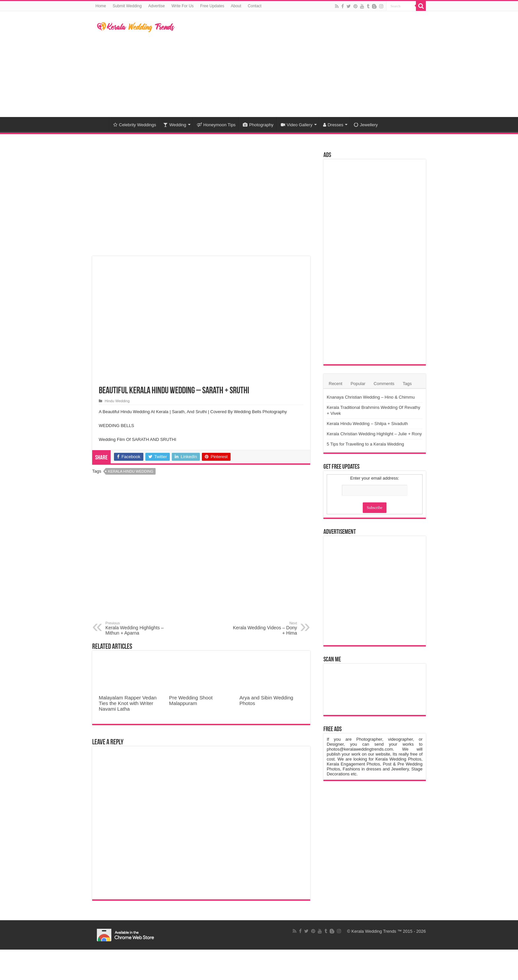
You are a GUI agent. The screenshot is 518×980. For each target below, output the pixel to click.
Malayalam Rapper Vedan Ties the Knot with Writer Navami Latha (128, 703)
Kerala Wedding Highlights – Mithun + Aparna (139, 628)
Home (101, 6)
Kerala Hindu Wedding (131, 471)
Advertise (157, 6)
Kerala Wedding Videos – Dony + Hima (263, 628)
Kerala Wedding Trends (374, 931)
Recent (335, 384)
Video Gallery (297, 125)
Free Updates (212, 6)
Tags (407, 384)
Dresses (333, 125)
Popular (358, 384)
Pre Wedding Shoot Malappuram (191, 700)
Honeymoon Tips (216, 125)
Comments (384, 384)
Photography (258, 125)
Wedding (175, 125)
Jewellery (366, 125)
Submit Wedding (127, 6)
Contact (255, 6)
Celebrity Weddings (135, 125)
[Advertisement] (301, 64)
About (236, 6)
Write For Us (183, 6)
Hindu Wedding (117, 401)
